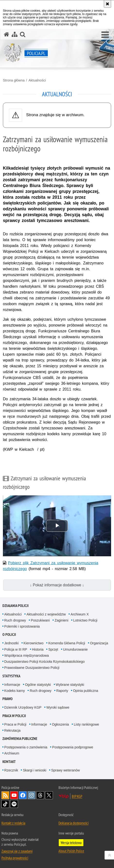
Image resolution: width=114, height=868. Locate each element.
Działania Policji (16, 606)
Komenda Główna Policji (67, 643)
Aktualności (37, 80)
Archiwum (12, 753)
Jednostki (12, 643)
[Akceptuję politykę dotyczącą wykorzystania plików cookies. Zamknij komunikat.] (107, 4)
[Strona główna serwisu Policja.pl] (7, 34)
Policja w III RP (16, 649)
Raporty (62, 691)
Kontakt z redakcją (13, 823)
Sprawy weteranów (65, 770)
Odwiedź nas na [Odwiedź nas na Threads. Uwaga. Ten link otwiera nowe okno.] (40, 795)
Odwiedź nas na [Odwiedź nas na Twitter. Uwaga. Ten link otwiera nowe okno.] (49, 795)
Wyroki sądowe (58, 707)
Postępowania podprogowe (73, 747)
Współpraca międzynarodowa (27, 655)
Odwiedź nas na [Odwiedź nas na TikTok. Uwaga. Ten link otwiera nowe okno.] (5, 804)
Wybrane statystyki (70, 685)
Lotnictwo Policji (85, 620)
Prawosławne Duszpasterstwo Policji (32, 668)
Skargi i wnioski (34, 770)
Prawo (8, 699)
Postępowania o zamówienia (26, 747)
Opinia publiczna (86, 691)
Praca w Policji (14, 716)
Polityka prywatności (15, 858)
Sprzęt (53, 649)
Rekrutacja (12, 730)
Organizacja (99, 643)
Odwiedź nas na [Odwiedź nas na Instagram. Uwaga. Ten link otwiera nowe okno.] (32, 795)
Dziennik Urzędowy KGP (23, 707)
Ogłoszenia (60, 724)
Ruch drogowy (15, 620)
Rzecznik (11, 770)
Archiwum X (80, 614)
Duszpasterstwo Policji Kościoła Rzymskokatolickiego (45, 662)
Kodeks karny (15, 691)
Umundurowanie (75, 649)
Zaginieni (61, 620)
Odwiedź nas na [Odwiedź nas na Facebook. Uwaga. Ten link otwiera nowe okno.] (23, 795)
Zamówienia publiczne (20, 739)
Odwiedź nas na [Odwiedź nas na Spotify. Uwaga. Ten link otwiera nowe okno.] (14, 804)
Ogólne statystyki (38, 685)
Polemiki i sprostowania (22, 626)
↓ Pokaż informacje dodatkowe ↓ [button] (57, 585)
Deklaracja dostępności (73, 823)
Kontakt (9, 762)
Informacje (12, 685)
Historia (38, 649)
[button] (105, 35)
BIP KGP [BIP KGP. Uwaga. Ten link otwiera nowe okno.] (77, 796)
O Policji (9, 635)
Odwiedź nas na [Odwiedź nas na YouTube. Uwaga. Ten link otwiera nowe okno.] (14, 795)
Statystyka (11, 676)
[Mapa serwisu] (15, 34)
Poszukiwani (40, 620)
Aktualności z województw (46, 614)
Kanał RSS (5, 795)
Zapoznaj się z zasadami (17, 851)
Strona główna (14, 80)
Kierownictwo (33, 643)
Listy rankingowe (86, 724)
